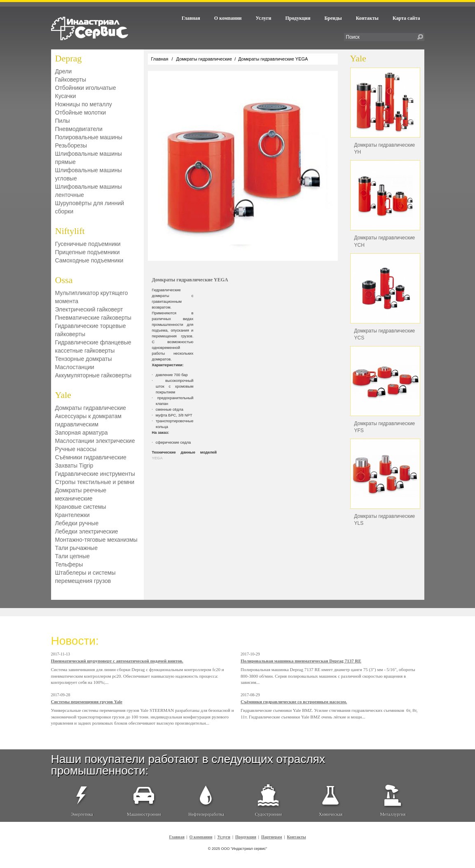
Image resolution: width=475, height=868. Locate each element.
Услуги (264, 18)
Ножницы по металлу (84, 104)
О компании (228, 18)
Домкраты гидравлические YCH (385, 241)
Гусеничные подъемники (88, 244)
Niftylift (70, 231)
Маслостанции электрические (95, 441)
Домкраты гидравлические (91, 408)
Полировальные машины (89, 137)
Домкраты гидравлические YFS (385, 427)
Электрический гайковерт (89, 309)
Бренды (333, 18)
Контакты (367, 18)
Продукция (298, 18)
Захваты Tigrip (74, 466)
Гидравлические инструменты (95, 474)
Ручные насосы (76, 449)
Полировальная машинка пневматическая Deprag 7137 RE (301, 661)
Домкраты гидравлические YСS (385, 334)
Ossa (64, 280)
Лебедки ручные (77, 523)
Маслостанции (75, 367)
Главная (191, 18)
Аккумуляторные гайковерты (94, 375)
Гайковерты (71, 80)
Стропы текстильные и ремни (95, 482)
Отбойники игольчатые (86, 88)
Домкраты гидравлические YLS (385, 520)
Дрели (64, 71)
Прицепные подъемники (88, 252)
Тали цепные (73, 556)
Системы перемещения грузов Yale (87, 702)
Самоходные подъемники (89, 260)
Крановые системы (81, 507)
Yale (63, 395)
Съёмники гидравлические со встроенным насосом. (294, 702)
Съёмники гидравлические (91, 457)
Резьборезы (71, 145)
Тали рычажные (76, 548)
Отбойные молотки (81, 112)
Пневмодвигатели (79, 129)
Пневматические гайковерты (93, 318)
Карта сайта (406, 18)
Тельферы (69, 564)
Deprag (69, 58)
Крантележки (73, 515)
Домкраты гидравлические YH (385, 149)
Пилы (63, 121)
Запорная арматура (82, 433)
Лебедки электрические (87, 531)
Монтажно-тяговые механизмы (96, 540)
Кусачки (66, 96)
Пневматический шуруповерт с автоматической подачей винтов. (117, 661)
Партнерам (272, 837)
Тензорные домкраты (84, 359)
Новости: (75, 641)
